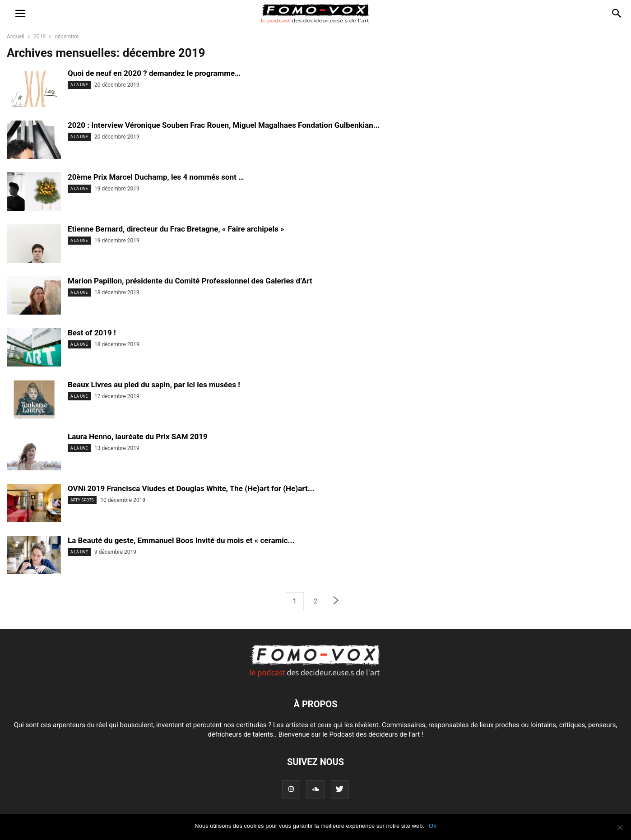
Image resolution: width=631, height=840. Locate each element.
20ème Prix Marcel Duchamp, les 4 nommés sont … (156, 177)
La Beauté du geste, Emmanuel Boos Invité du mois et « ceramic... (181, 540)
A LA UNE (79, 85)
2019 (39, 37)
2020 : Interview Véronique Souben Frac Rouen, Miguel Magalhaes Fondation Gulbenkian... (224, 125)
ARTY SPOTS (82, 500)
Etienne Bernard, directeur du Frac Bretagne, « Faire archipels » (176, 229)
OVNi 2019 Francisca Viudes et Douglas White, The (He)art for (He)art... (191, 488)
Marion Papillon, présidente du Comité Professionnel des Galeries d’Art (190, 281)
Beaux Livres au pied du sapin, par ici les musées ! (154, 385)
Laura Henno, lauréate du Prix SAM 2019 (138, 436)
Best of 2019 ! (92, 333)
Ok (433, 826)
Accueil (16, 37)
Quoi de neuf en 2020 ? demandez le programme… (154, 73)
